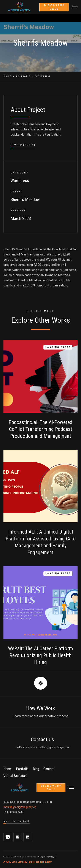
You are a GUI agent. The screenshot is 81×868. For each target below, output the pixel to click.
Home (7, 77)
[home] (20, 788)
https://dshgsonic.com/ (40, 862)
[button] (75, 7)
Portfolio (23, 77)
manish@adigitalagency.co (20, 807)
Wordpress (43, 77)
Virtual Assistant (16, 776)
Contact (49, 769)
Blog (36, 769)
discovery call (54, 7)
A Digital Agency (46, 857)
